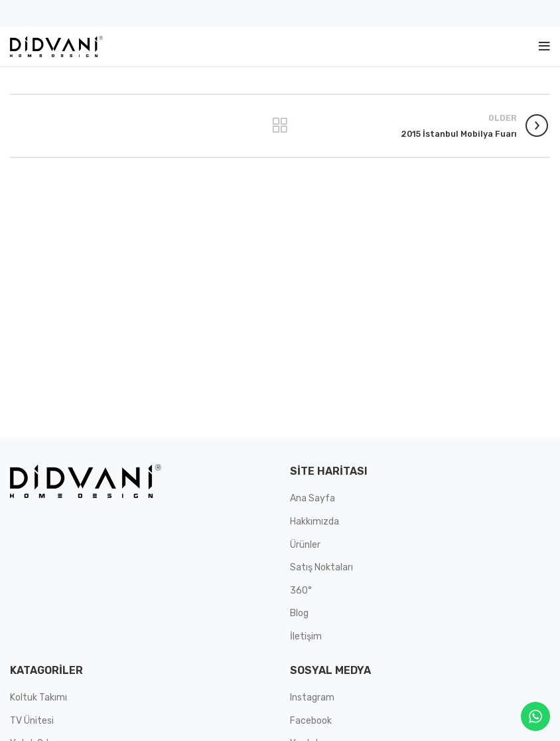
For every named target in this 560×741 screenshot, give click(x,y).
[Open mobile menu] (544, 46)
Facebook (311, 721)
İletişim (306, 636)
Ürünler (305, 545)
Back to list (280, 125)
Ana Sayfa (313, 498)
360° (301, 591)
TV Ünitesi (32, 721)
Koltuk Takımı (38, 698)
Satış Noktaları (321, 567)
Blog (299, 613)
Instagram (312, 698)
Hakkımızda (315, 522)
